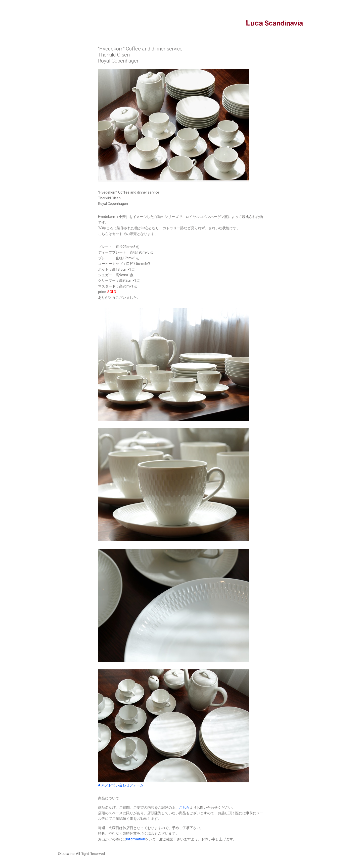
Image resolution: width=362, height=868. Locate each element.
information (136, 839)
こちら (184, 807)
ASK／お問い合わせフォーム (121, 785)
